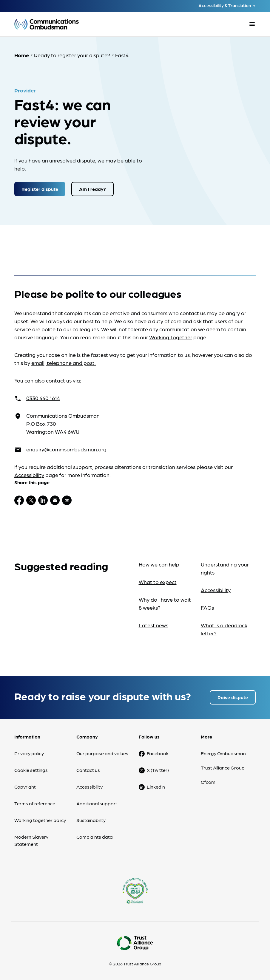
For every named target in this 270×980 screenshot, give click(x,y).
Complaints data (95, 837)
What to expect (158, 582)
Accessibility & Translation (225, 6)
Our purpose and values (102, 753)
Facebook (158, 753)
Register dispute (40, 189)
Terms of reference (35, 803)
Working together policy (40, 820)
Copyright (25, 787)
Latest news (153, 625)
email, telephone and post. (64, 363)
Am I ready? (92, 189)
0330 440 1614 (43, 398)
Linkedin (156, 787)
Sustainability (91, 820)
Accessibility (29, 475)
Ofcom (208, 782)
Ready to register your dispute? (72, 55)
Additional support (97, 803)
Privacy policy (29, 753)
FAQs (207, 607)
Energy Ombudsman (223, 753)
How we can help (159, 564)
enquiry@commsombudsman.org (66, 449)
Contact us (88, 770)
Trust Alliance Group (223, 768)
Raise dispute (233, 697)
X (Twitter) (158, 770)
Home (22, 55)
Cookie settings (31, 770)
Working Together (171, 337)
